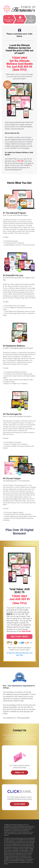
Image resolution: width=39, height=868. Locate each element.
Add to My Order (20, 636)
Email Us (19, 773)
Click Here (19, 804)
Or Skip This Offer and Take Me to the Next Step (19, 654)
